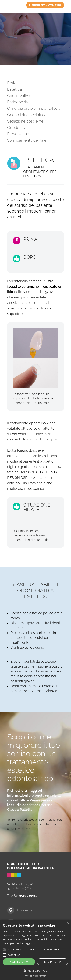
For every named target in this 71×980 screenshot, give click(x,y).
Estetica (14, 89)
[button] (35, 971)
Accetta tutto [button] (19, 962)
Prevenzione (18, 134)
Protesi (13, 83)
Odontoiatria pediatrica (27, 115)
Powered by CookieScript (35, 976)
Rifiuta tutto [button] (53, 962)
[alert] (35, 950)
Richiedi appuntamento (45, 5)
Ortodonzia (17, 128)
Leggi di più (31, 943)
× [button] (68, 923)
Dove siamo (25, 910)
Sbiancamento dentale (27, 140)
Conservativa (19, 96)
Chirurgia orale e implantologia (34, 108)
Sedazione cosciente (25, 121)
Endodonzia (18, 102)
